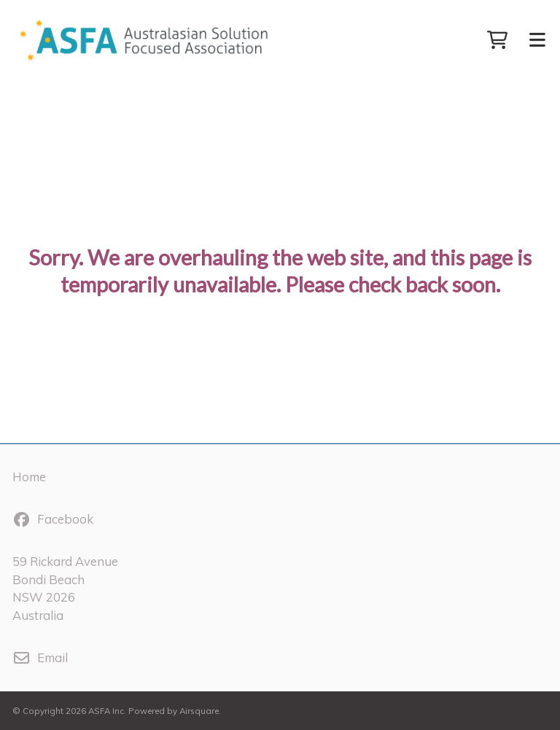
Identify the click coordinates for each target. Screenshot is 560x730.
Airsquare (199, 711)
